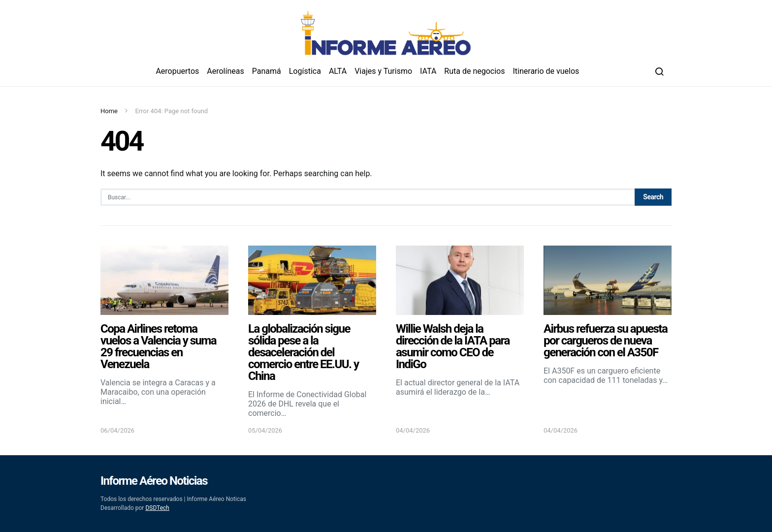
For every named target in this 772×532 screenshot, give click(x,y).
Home (109, 111)
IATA (428, 71)
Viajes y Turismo (383, 71)
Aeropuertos (177, 71)
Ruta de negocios (474, 71)
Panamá (267, 71)
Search (653, 197)
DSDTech (157, 508)
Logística (305, 71)
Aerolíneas (225, 71)
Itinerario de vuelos (546, 71)
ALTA (338, 71)
